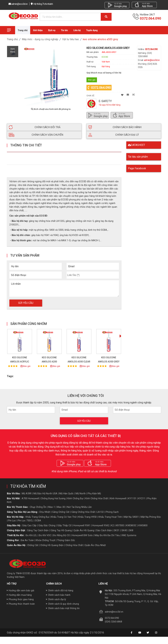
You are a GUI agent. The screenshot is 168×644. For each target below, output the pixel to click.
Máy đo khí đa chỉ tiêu (107, 534)
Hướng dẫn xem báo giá (21, 589)
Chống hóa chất (74, 544)
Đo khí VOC (45, 534)
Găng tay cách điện (38, 529)
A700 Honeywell (30, 497)
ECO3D (105, 57)
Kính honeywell (118, 497)
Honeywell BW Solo (82, 534)
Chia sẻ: (91, 94)
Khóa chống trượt (45, 539)
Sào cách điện (104, 529)
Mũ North (81, 492)
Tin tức (64, 30)
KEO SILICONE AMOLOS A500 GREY (100, 39)
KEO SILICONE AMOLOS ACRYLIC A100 (20, 360)
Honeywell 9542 (101, 524)
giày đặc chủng (47, 524)
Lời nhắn (16, 283)
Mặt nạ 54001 (131, 516)
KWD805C (131, 524)
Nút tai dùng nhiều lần (79, 506)
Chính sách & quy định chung (63, 603)
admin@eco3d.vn (152, 60)
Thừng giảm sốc (66, 539)
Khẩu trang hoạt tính (110, 516)
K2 (112, 524)
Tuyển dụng (92, 30)
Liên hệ (77, 30)
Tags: (10, 375)
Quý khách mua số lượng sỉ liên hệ (104, 73)
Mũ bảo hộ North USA (45, 492)
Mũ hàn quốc (66, 492)
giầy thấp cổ (64, 524)
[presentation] (121, 335)
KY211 (142, 497)
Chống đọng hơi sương (53, 497)
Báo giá (25, 365)
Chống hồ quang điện (52, 544)
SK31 (117, 529)
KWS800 (143, 524)
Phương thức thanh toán (21, 603)
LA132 (100, 511)
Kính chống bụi (75, 497)
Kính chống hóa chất (97, 497)
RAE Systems (129, 534)
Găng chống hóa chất (83, 511)
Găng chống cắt (61, 511)
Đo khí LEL (31, 534)
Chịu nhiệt (45, 511)
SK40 (124, 529)
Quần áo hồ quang (84, 529)
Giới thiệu (38, 30)
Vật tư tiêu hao (71, 39)
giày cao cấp (29, 524)
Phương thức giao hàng (20, 598)
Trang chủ (23, 30)
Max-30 (61, 506)
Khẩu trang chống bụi (37, 516)
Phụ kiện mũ (94, 492)
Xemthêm (13, 51)
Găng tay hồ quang (61, 529)
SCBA (38, 519)
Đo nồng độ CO (62, 534)
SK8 (131, 529)
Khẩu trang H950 (87, 516)
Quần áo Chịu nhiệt (95, 544)
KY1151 (132, 497)
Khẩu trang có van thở (64, 516)
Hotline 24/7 (147, 15)
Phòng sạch (112, 511)
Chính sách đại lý (56, 598)
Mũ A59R (27, 492)
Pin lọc (12, 519)
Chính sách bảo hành (58, 594)
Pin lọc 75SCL (25, 519)
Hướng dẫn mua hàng (19, 594)
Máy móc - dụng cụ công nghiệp (40, 39)
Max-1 (52, 506)
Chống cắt (33, 544)
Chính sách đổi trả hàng (60, 589)
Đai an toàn (27, 539)
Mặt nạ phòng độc (151, 516)
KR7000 (120, 524)
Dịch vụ (52, 30)
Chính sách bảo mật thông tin (63, 607)
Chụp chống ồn (38, 506)
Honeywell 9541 (82, 524)
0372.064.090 (99, 86)
